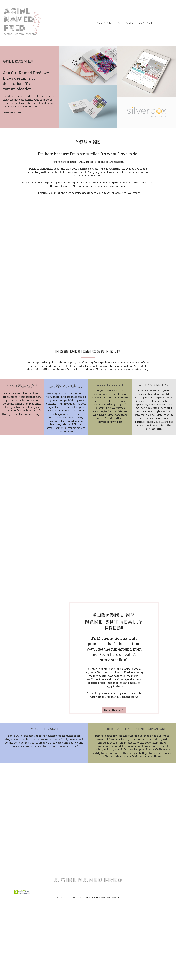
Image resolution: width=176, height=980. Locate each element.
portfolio (125, 23)
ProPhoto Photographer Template (103, 897)
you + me (104, 23)
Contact (146, 23)
